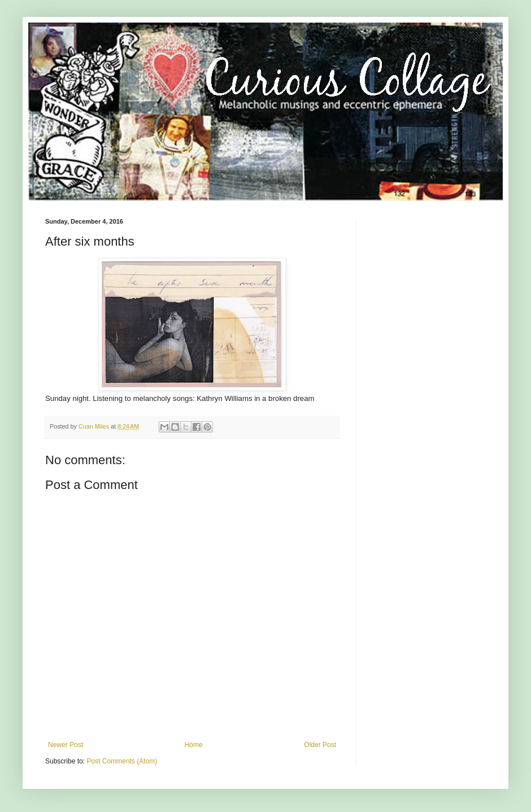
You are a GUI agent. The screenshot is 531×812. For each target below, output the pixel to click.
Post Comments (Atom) (122, 761)
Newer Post (66, 745)
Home (194, 745)
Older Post (320, 745)
